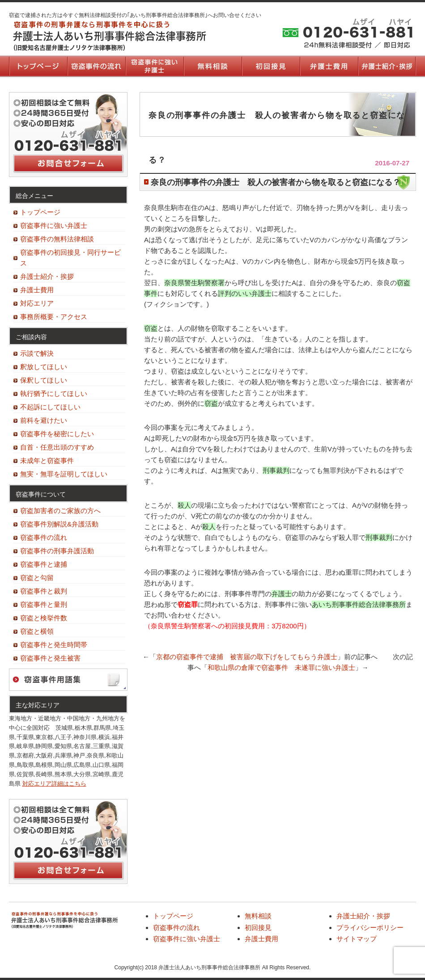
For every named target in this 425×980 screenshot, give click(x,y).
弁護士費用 (329, 66)
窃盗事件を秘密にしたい (57, 434)
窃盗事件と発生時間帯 (54, 645)
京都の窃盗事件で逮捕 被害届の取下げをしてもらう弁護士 (247, 657)
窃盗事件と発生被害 (50, 658)
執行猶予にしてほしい (54, 393)
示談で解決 (37, 353)
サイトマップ (357, 939)
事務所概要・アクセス (54, 317)
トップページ (38, 66)
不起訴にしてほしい (50, 407)
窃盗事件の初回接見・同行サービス (70, 258)
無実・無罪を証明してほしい (64, 474)
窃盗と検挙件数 (44, 618)
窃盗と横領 (37, 631)
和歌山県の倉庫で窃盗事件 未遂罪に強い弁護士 (281, 667)
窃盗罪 (188, 604)
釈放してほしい (44, 367)
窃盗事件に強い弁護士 (154, 66)
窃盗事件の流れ (96, 66)
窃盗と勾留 (37, 578)
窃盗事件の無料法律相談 (57, 239)
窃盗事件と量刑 (44, 604)
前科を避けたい (44, 420)
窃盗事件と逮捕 (44, 564)
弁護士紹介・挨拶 (387, 66)
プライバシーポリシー (370, 927)
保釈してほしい (44, 380)
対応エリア (37, 303)
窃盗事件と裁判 (44, 591)
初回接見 (271, 66)
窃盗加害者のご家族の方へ (60, 511)
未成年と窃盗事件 (47, 461)
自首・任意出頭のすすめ (57, 447)
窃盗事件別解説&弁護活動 (59, 524)
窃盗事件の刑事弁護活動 (57, 551)
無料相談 (212, 66)
